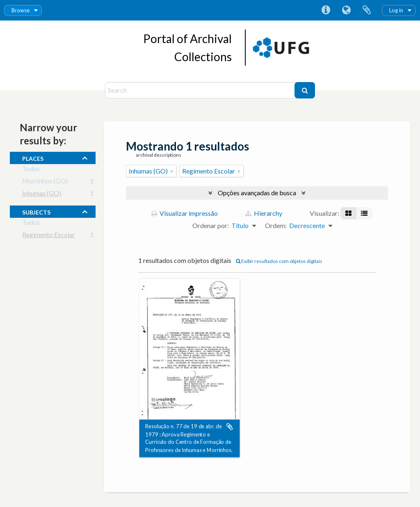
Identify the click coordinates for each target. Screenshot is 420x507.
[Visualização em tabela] (364, 213)
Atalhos (326, 10)
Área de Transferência (367, 10)
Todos (31, 170)
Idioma (346, 10)
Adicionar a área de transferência (230, 427)
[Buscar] (305, 90)
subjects (36, 211)
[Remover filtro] (172, 171)
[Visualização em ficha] (348, 213)
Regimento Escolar (49, 236)
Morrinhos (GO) (45, 182)
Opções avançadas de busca (257, 193)
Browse (21, 10)
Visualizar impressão (185, 213)
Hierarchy (264, 213)
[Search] (201, 90)
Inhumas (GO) (42, 195)
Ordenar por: (211, 225)
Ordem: (276, 225)
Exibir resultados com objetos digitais (279, 261)
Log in (396, 10)
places (33, 158)
